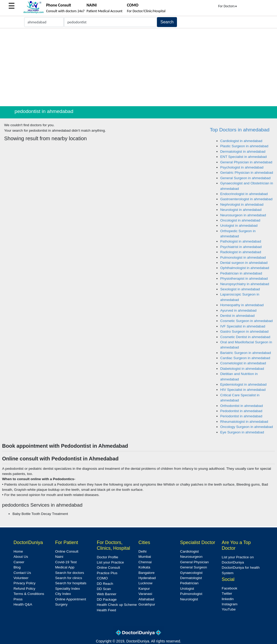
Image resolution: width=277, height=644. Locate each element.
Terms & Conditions (29, 594)
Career (19, 562)
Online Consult (67, 551)
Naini (59, 557)
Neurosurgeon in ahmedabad (243, 215)
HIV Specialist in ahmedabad (243, 390)
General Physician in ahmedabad (246, 162)
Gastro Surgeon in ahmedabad (245, 331)
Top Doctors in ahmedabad (240, 130)
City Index (63, 594)
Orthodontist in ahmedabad (242, 406)
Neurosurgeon (191, 557)
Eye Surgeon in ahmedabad (242, 432)
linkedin (228, 599)
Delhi (143, 551)
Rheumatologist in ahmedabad (244, 422)
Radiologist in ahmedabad (241, 252)
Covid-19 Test (66, 562)
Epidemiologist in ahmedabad (243, 384)
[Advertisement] (138, 67)
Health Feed (107, 610)
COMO (102, 578)
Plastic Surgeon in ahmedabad (244, 146)
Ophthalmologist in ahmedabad (245, 268)
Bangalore (147, 573)
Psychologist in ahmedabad (242, 167)
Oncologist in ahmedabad (240, 220)
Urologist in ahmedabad (239, 226)
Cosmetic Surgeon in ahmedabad (247, 321)
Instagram (229, 604)
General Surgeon (194, 567)
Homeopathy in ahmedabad (242, 305)
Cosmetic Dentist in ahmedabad (245, 337)
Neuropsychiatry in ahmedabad (245, 284)
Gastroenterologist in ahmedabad (246, 199)
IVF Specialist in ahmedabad (243, 326)
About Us (21, 557)
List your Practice (110, 562)
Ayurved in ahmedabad (239, 310)
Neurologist (189, 599)
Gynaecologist (191, 573)
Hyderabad (147, 578)
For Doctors (228, 6)
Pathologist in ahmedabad (241, 241)
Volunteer (21, 578)
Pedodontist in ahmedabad (241, 411)
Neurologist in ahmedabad (241, 210)
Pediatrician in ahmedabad (241, 273)
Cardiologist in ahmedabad (241, 141)
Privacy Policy (25, 583)
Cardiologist (189, 551)
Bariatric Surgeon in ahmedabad (246, 353)
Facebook (229, 588)
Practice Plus (107, 573)
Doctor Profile (108, 557)
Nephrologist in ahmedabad (242, 204)
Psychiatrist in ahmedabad (241, 247)
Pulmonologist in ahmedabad (243, 257)
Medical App (65, 567)
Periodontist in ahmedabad (241, 416)
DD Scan (104, 589)
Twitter (227, 593)
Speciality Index (67, 589)
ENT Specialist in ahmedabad (244, 157)
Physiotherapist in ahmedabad (244, 279)
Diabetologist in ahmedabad (242, 369)
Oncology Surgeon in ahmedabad (247, 427)
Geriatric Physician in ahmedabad (247, 173)
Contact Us (22, 573)
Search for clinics (69, 578)
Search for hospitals (71, 583)
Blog (17, 567)
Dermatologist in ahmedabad (243, 152)
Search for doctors (70, 573)
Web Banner (107, 594)
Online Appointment (71, 599)
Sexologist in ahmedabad (240, 289)
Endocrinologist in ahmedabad (244, 194)
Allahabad (146, 599)
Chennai (145, 562)
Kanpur (144, 589)
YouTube (229, 609)
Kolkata (144, 567)
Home (18, 551)
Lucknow (146, 583)
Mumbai (145, 557)
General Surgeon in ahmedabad (245, 178)
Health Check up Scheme (117, 605)
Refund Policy (24, 589)
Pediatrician (189, 583)
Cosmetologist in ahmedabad (243, 363)
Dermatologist (191, 578)
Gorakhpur (147, 604)
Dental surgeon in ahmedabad (244, 263)
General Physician (194, 562)
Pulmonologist (191, 594)
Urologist (187, 589)
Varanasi (145, 594)
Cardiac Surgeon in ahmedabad (245, 358)
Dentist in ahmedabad (238, 316)
